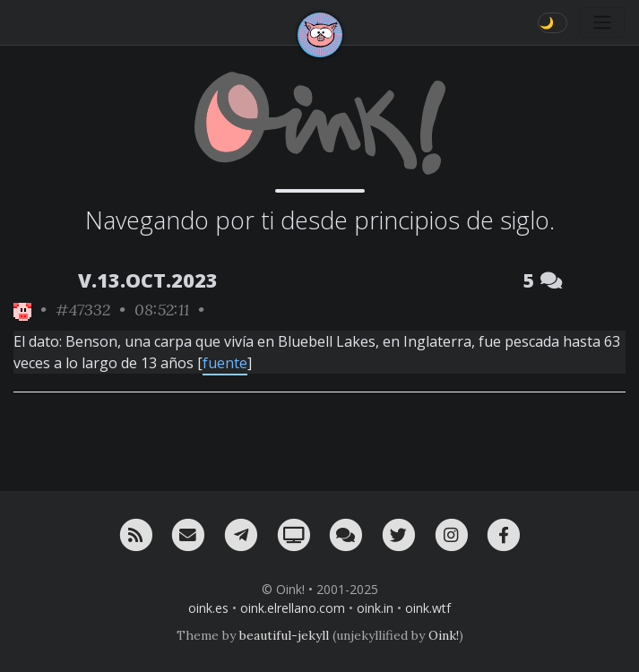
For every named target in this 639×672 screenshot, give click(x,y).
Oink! (444, 635)
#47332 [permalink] (83, 310)
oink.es (208, 608)
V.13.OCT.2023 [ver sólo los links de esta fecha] (148, 280)
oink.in (375, 608)
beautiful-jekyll (284, 635)
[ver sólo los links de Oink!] (22, 310)
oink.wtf (428, 608)
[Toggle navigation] (602, 22)
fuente (225, 363)
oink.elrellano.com (293, 608)
